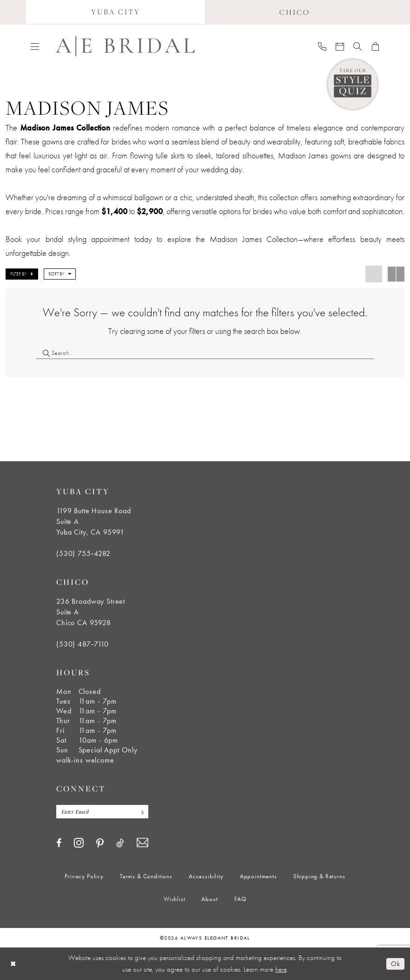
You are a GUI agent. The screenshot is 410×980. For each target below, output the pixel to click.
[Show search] (357, 46)
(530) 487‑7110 (83, 644)
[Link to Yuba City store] (116, 12)
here (281, 969)
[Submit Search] (43, 353)
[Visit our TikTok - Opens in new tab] (120, 843)
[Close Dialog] (13, 964)
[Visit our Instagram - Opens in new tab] (79, 843)
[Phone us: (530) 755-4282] (322, 46)
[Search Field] (205, 353)
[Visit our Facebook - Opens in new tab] (59, 843)
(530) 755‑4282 (83, 553)
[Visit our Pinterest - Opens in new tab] (100, 843)
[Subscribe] (140, 812)
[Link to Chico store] (294, 12)
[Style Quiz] (353, 84)
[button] (35, 46)
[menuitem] (116, 12)
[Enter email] (102, 812)
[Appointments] (340, 46)
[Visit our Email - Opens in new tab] (142, 843)
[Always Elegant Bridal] (125, 46)
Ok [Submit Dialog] (395, 963)
